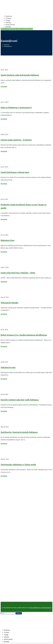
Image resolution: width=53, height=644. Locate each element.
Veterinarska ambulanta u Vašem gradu (18, 464)
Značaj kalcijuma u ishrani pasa (15, 172)
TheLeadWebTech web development (40, 608)
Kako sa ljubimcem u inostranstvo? (16, 107)
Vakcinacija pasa (8, 367)
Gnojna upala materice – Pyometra (16, 140)
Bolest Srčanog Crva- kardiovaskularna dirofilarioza (24, 335)
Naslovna (7, 45)
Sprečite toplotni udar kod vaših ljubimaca (20, 400)
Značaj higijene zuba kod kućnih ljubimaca (20, 75)
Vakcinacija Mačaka (9, 303)
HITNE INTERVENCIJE (9, 29)
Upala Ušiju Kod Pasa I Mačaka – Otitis (18, 273)
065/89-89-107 (5, 499)
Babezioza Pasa (8, 240)
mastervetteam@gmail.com (9, 496)
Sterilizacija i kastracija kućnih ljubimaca (19, 432)
